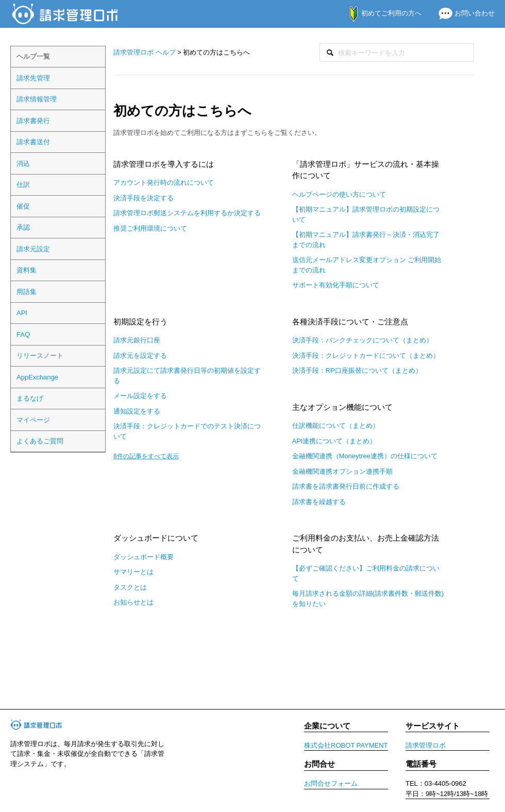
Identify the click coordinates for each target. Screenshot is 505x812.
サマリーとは (133, 572)
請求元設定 (33, 249)
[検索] (397, 53)
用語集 (27, 292)
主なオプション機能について (342, 407)
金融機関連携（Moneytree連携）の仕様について (365, 456)
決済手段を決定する (144, 198)
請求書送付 (33, 142)
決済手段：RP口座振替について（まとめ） (357, 370)
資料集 (27, 270)
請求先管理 (33, 78)
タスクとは (130, 587)
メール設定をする (140, 396)
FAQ (23, 334)
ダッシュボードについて (156, 538)
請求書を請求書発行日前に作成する (346, 486)
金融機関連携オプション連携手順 (342, 471)
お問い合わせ (462, 13)
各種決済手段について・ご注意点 (350, 322)
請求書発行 (33, 121)
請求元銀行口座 (137, 340)
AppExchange (37, 377)
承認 (23, 227)
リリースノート (40, 356)
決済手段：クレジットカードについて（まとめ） (366, 356)
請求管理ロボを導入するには (164, 164)
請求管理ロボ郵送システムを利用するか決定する (187, 213)
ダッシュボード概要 (144, 557)
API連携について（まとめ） (334, 441)
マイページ (33, 420)
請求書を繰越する (319, 502)
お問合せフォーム (331, 783)
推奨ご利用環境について (150, 228)
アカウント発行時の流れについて (164, 183)
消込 (23, 163)
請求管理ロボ (426, 745)
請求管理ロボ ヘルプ (145, 52)
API (22, 313)
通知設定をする (137, 411)
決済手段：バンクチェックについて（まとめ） (363, 340)
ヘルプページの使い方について (339, 194)
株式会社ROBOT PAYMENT (346, 745)
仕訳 (23, 185)
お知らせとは (133, 602)
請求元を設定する (140, 356)
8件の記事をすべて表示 (146, 456)
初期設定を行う (140, 322)
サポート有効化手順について (336, 285)
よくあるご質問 (40, 441)
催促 (23, 206)
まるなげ (30, 398)
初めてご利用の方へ (380, 13)
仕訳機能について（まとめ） (336, 426)
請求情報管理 (37, 99)
